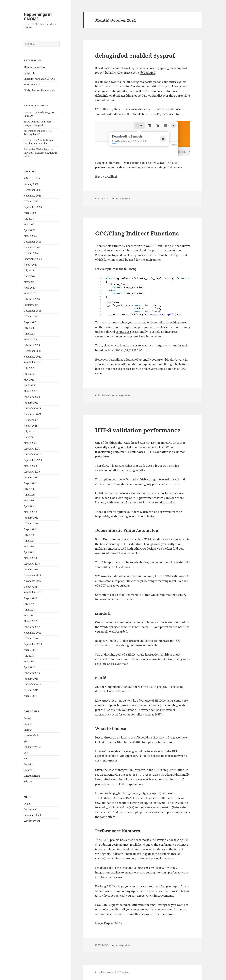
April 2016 (29, 667)
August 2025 (30, 213)
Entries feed (30, 809)
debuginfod (148, 73)
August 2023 (30, 322)
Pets (26, 753)
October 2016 (31, 638)
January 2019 (31, 518)
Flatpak (28, 730)
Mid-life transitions (34, 67)
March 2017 (30, 621)
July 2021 (29, 431)
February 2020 (32, 472)
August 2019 (30, 483)
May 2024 (29, 282)
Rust (26, 758)
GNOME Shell (31, 735)
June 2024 (29, 276)
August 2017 (30, 598)
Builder (28, 724)
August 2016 (30, 650)
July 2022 (29, 368)
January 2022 (31, 403)
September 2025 (33, 207)
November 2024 (33, 247)
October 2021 (31, 420)
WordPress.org (32, 821)
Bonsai (27, 718)
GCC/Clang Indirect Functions (137, 233)
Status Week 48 (32, 85)
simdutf (173, 622)
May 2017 (29, 615)
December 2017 (32, 575)
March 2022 (30, 391)
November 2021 (33, 414)
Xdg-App (29, 781)
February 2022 (32, 397)
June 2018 (29, 541)
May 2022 (29, 380)
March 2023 (30, 339)
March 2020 (30, 466)
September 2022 (33, 362)
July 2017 (29, 604)
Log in (27, 804)
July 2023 (29, 328)
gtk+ (26, 741)
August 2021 (30, 426)
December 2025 (32, 190)
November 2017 (33, 581)
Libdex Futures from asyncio (40, 90)
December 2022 (32, 351)
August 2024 (30, 265)
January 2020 (31, 477)
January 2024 (31, 305)
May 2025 (29, 224)
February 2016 (32, 673)
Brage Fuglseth (32, 122)
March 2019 (30, 512)
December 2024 (32, 242)
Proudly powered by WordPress (113, 972)
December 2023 (32, 311)
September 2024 (33, 259)
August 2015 (30, 696)
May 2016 (29, 661)
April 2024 (29, 288)
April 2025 (29, 230)
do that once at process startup (121, 369)
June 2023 (29, 334)
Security (28, 764)
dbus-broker (103, 691)
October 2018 (31, 523)
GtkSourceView (32, 747)
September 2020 (33, 460)
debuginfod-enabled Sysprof (135, 55)
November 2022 (33, 357)
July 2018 (29, 535)
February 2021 (32, 449)
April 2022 (29, 385)
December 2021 (32, 408)
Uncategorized (32, 776)
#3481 (136, 742)
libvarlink (124, 691)
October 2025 (31, 201)
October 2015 (31, 690)
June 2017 (29, 610)
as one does (123, 332)
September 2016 (33, 644)
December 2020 (32, 454)
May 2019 (29, 500)
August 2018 (30, 529)
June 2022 (29, 374)
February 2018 (32, 564)
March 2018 (30, 558)
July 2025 (29, 219)
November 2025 (33, 196)
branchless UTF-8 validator (147, 539)
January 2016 (31, 679)
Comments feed (32, 815)
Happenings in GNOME (38, 16)
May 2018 (29, 546)
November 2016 (33, 633)
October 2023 (31, 316)
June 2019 (29, 495)
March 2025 (30, 236)
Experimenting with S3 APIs (39, 79)
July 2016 (29, 656)
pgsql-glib (29, 73)
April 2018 (29, 552)
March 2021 (30, 443)
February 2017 (32, 627)
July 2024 (29, 270)
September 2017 (33, 592)
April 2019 (29, 506)
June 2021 (29, 437)
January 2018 (31, 569)
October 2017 (31, 587)
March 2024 (30, 293)
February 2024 (32, 299)
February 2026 (32, 178)
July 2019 (29, 489)
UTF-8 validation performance (138, 430)
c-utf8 (152, 687)
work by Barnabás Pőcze (140, 68)
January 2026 (31, 184)
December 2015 (32, 684)
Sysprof (28, 770)
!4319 (119, 923)
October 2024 (31, 253)
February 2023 (32, 345)
